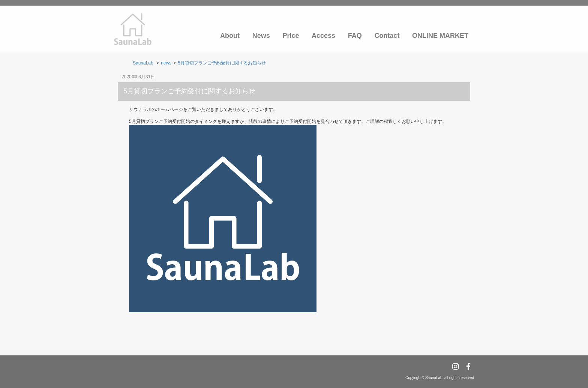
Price (291, 36)
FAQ (355, 36)
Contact (387, 36)
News (261, 36)
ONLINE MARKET (440, 36)
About (230, 36)
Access (323, 36)
